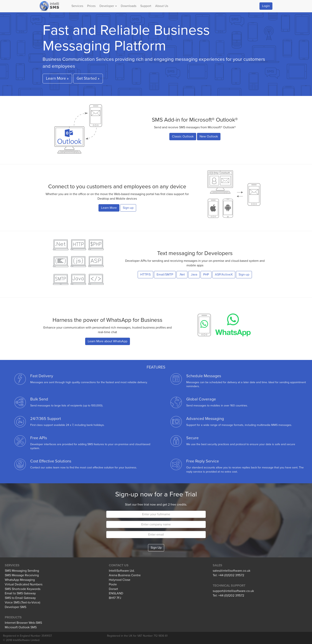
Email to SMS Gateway (20, 593)
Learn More (109, 208)
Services (77, 6)
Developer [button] (108, 6)
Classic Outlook (183, 136)
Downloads (129, 6)
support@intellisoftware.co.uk (233, 591)
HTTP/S (145, 275)
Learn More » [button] (57, 78)
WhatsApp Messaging (20, 580)
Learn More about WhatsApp (108, 341)
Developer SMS (16, 607)
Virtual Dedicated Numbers (24, 584)
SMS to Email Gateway (20, 598)
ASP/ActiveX (224, 275)
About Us (162, 6)
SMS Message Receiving (22, 575)
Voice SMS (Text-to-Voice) (22, 602)
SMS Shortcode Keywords (23, 589)
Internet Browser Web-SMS (23, 623)
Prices (91, 6)
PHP (206, 275)
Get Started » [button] (88, 78)
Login (266, 6)
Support (146, 6)
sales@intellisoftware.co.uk (232, 571)
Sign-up (128, 208)
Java (194, 275)
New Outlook (209, 136)
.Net (182, 275)
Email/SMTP (165, 275)
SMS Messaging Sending (22, 571)
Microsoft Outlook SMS (21, 627)
